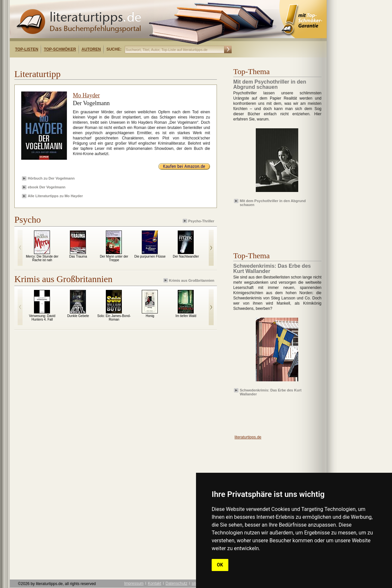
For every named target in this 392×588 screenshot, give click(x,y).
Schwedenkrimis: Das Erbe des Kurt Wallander (271, 392)
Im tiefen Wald (186, 316)
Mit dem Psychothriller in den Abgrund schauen (273, 202)
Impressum (134, 583)
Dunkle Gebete (78, 316)
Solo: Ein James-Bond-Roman (114, 318)
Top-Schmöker (60, 49)
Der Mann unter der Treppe (114, 258)
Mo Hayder (86, 95)
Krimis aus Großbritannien (189, 280)
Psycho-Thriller (199, 221)
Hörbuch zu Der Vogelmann (51, 178)
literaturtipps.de (248, 437)
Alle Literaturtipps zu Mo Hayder (55, 196)
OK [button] (220, 565)
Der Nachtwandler (186, 256)
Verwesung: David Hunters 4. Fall (42, 318)
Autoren (91, 49)
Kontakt (155, 583)
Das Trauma (78, 256)
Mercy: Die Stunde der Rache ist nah (42, 258)
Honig (150, 316)
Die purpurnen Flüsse (150, 256)
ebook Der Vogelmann (47, 187)
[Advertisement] (94, 63)
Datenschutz (177, 583)
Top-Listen (27, 49)
